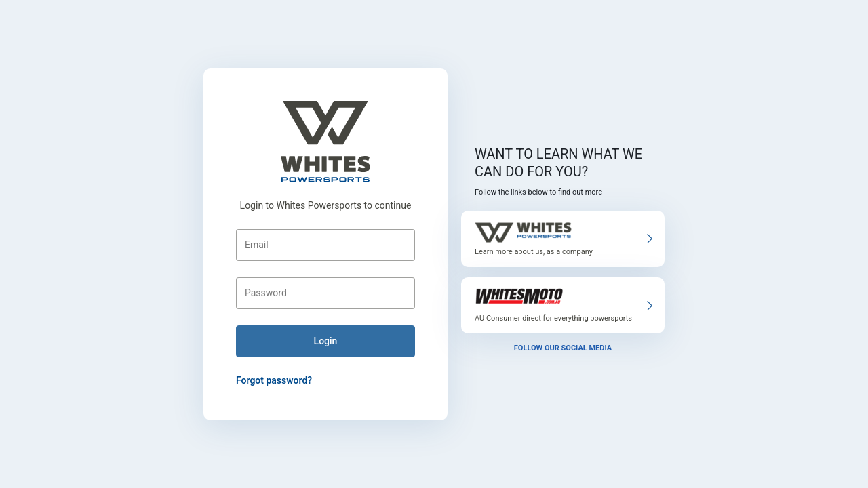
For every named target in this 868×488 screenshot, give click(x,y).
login (326, 341)
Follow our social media (563, 348)
